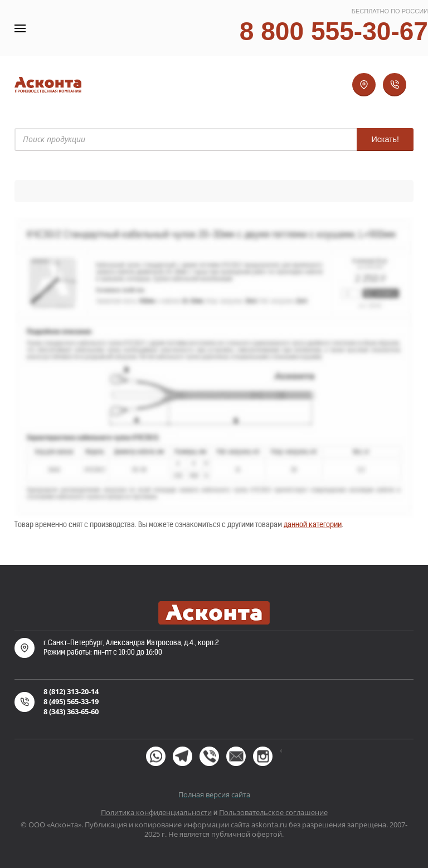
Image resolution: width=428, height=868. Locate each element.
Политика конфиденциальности (156, 812)
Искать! (385, 139)
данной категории (313, 525)
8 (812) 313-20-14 (71, 691)
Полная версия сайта (214, 794)
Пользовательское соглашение (273, 812)
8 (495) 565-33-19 (71, 701)
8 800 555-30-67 (334, 31)
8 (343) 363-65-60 (71, 711)
